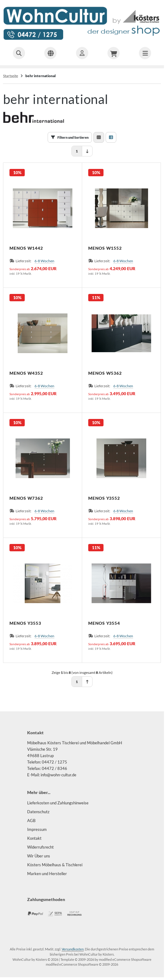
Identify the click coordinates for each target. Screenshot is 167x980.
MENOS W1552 (105, 248)
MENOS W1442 (26, 248)
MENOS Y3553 (25, 623)
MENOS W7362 (26, 498)
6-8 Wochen (44, 261)
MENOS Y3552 (104, 498)
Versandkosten (73, 949)
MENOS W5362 (105, 373)
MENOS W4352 (26, 373)
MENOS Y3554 (104, 623)
